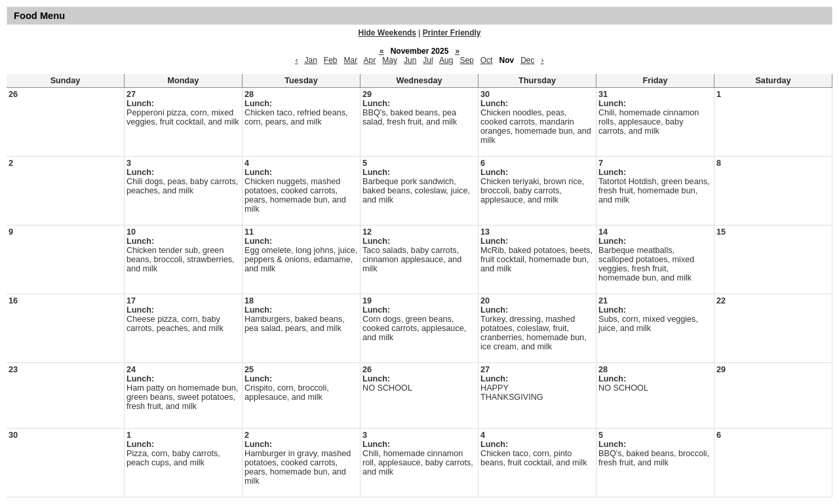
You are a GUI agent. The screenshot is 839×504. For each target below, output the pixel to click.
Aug (446, 60)
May (390, 60)
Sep (466, 60)
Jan (310, 60)
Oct (487, 60)
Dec (527, 60)
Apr (370, 60)
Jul (428, 60)
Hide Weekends (387, 33)
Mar (351, 60)
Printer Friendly (452, 33)
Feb (331, 60)
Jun (410, 60)
